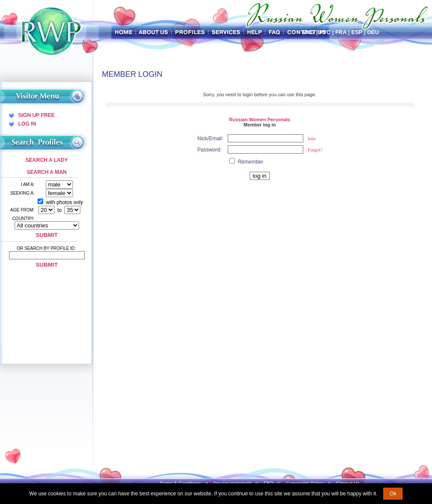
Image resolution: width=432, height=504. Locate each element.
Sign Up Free (36, 115)
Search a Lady (47, 160)
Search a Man (47, 172)
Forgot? (315, 150)
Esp (357, 32)
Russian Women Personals (259, 120)
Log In (27, 124)
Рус (325, 32)
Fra (341, 32)
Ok (393, 494)
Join (311, 139)
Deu (373, 32)
